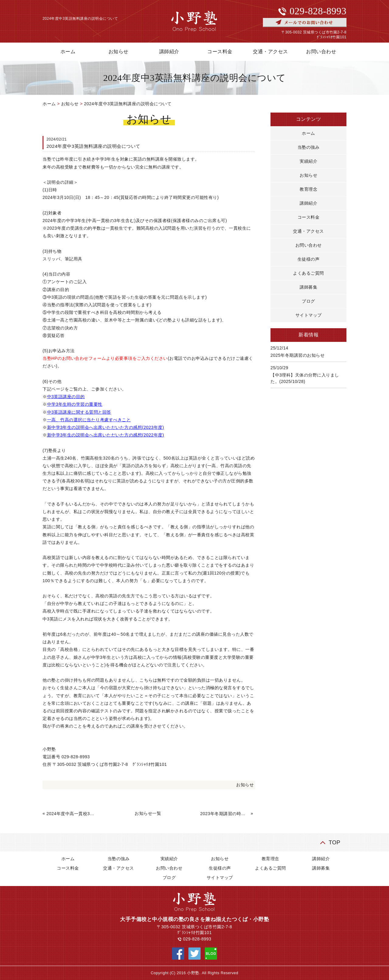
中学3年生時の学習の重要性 (75, 404)
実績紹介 (308, 161)
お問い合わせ (321, 52)
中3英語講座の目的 (66, 397)
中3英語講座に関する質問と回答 (79, 412)
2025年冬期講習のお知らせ (298, 355)
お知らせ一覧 (148, 813)
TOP (334, 842)
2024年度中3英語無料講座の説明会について (128, 104)
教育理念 (308, 189)
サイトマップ (309, 315)
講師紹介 (169, 52)
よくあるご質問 (308, 273)
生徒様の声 (309, 259)
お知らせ (119, 52)
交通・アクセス (270, 52)
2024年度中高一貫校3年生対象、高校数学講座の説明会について (71, 814)
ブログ (308, 301)
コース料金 (220, 52)
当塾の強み (309, 147)
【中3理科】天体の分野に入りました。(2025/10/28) (305, 378)
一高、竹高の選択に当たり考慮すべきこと (89, 420)
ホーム (68, 52)
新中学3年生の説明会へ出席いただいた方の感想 (95, 427)
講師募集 (308, 287)
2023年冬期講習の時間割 (225, 814)
